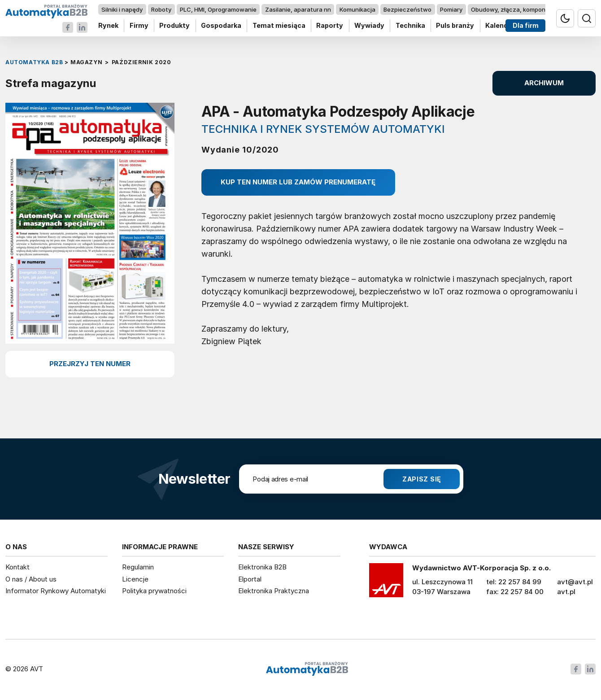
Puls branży (455, 26)
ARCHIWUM (544, 83)
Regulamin (138, 567)
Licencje (135, 579)
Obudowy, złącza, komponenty (515, 9)
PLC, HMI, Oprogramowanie (218, 9)
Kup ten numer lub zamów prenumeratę (298, 182)
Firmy (139, 26)
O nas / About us (31, 579)
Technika (410, 26)
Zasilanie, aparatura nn (298, 9)
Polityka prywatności (154, 591)
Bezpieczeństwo (407, 9)
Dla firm (526, 26)
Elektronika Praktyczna (274, 591)
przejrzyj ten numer (90, 364)
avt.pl (566, 592)
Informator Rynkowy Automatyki (56, 591)
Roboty (161, 9)
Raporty (330, 26)
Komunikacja (357, 9)
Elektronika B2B (262, 567)
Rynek (108, 26)
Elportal (250, 579)
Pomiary (451, 9)
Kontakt (17, 567)
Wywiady (369, 26)
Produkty (174, 26)
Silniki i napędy (122, 9)
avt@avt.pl (575, 582)
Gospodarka (221, 26)
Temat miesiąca (279, 26)
